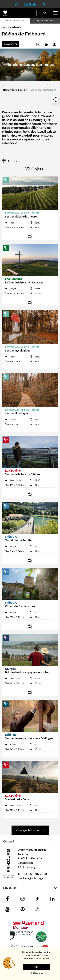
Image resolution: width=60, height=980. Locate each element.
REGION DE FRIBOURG (15, 21)
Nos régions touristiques (44, 21)
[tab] (30, 842)
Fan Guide (30, 4)
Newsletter (10, 44)
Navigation (10, 888)
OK (37, 967)
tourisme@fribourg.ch (31, 878)
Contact (9, 841)
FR (41, 13)
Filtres (9, 161)
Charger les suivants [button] (30, 830)
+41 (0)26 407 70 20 (35, 874)
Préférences (37, 973)
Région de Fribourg (14, 90)
